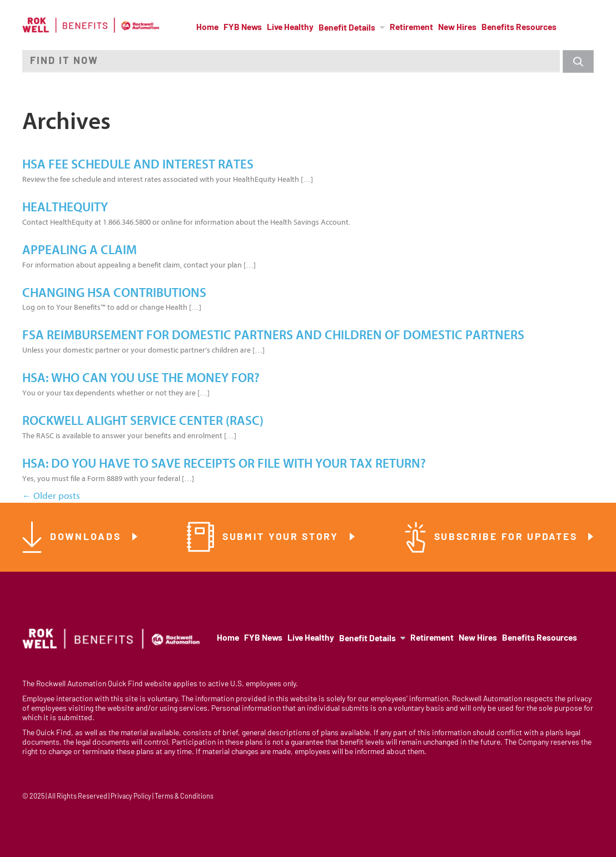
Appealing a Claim (80, 250)
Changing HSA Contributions (114, 293)
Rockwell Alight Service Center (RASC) (143, 421)
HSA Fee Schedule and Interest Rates (138, 165)
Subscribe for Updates (508, 538)
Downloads (87, 538)
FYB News (243, 28)
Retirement (411, 28)
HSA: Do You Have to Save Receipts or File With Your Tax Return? (224, 464)
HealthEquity (65, 207)
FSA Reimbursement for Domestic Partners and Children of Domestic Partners (273, 335)
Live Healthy (290, 28)
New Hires (457, 28)
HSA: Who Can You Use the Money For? (141, 378)
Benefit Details (347, 28)
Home (207, 28)
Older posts (51, 496)
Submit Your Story (282, 538)
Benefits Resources (519, 28)
